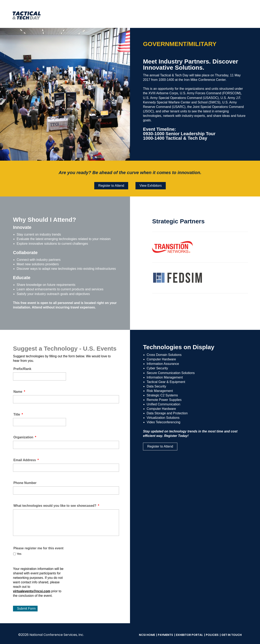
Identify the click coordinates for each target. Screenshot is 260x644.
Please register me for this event (38, 548)
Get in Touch (232, 635)
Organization (25, 437)
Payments (165, 635)
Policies (212, 635)
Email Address (26, 460)
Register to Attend (111, 186)
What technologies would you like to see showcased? (56, 506)
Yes (19, 554)
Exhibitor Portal (189, 635)
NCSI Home (147, 635)
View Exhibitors (151, 186)
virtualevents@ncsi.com (32, 591)
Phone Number (25, 483)
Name (19, 392)
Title (18, 414)
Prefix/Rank (22, 369)
